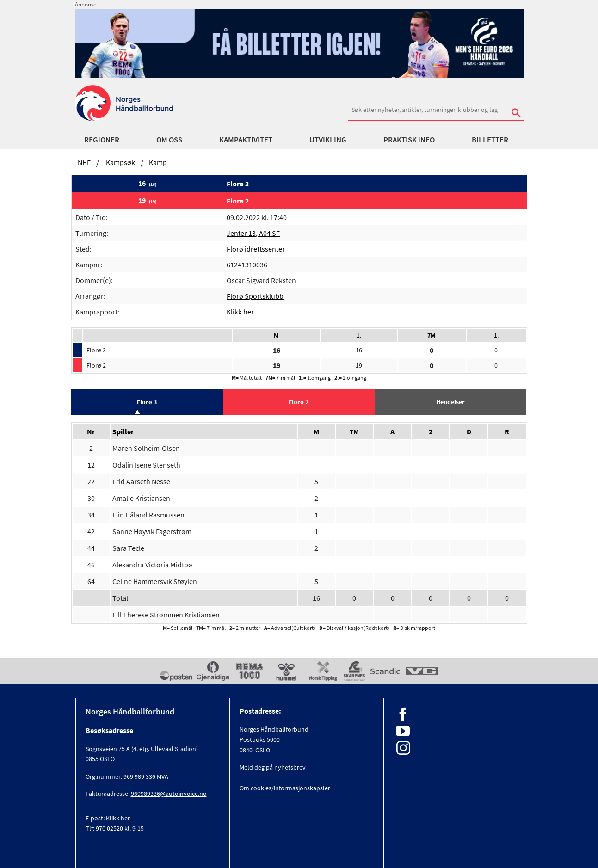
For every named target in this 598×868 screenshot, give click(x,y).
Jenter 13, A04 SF (253, 233)
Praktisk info (409, 140)
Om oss (169, 140)
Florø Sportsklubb (255, 296)
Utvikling (328, 140)
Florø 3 (238, 184)
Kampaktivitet (246, 140)
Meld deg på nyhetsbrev (273, 767)
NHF (84, 162)
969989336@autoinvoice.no (169, 794)
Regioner (102, 140)
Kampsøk (120, 162)
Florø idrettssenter (256, 249)
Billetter (490, 140)
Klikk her (240, 312)
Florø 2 (238, 201)
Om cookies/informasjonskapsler (285, 788)
